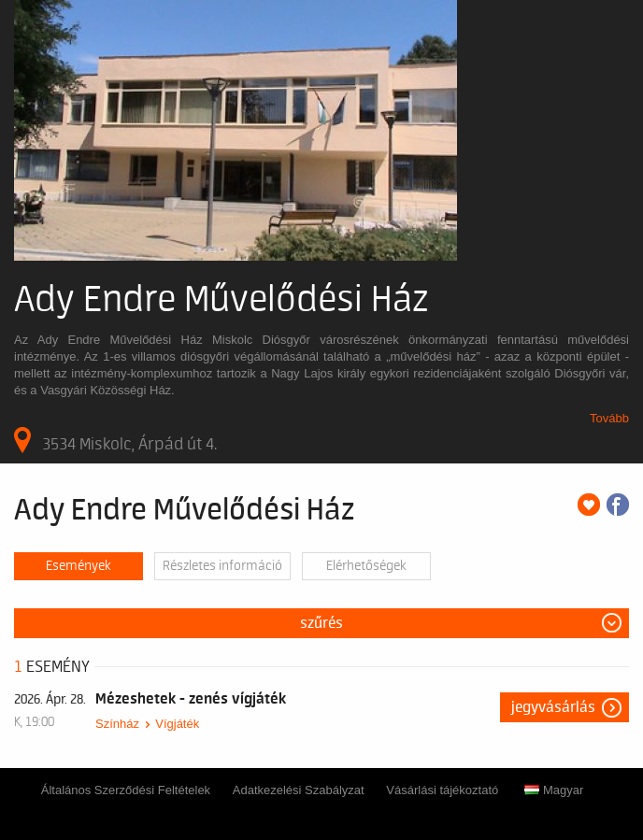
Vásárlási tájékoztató (442, 790)
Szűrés (321, 623)
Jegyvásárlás (553, 707)
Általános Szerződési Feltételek (126, 790)
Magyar (554, 790)
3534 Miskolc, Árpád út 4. (115, 440)
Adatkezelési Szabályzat (299, 790)
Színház (117, 724)
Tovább (609, 418)
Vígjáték (177, 724)
